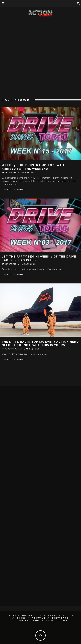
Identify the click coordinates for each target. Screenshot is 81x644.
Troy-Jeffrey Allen (12, 349)
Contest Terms (29, 621)
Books (21, 618)
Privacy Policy (57, 621)
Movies (27, 615)
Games (53, 615)
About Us (39, 618)
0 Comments (20, 190)
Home (12, 615)
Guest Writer (9, 173)
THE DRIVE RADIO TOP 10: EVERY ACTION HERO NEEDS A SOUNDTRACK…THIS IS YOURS (40, 343)
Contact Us (60, 618)
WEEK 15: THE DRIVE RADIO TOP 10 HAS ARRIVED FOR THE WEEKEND (34, 167)
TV (40, 615)
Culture (7, 190)
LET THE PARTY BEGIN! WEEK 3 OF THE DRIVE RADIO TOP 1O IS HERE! (39, 258)
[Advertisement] (39, 58)
